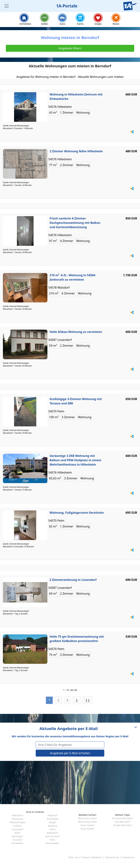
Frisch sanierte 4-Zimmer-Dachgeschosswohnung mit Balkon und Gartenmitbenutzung (75, 223)
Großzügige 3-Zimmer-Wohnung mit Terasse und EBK (76, 401)
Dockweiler (17, 843)
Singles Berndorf (122, 825)
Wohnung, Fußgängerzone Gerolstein (77, 513)
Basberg (52, 826)
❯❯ (87, 700)
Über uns (73, 857)
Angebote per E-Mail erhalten (70, 753)
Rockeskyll (52, 819)
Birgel (52, 822)
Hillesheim (17, 815)
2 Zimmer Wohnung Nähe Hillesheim (76, 151)
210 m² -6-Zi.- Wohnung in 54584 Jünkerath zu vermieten (72, 277)
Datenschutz (112, 857)
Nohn (52, 829)
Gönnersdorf (53, 836)
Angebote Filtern (70, 48)
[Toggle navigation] (7, 6)
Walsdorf (52, 815)
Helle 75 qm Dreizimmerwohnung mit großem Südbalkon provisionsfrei (77, 639)
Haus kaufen (87, 829)
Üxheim (18, 826)
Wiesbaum (17, 819)
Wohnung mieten (87, 818)
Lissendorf (18, 829)
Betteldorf (53, 833)
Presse (85, 857)
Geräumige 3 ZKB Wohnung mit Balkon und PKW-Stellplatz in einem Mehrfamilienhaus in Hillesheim (75, 460)
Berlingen (17, 836)
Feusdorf (17, 840)
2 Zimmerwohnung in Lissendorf (73, 580)
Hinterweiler (52, 843)
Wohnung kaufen (87, 822)
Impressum (128, 857)
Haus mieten (87, 825)
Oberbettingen (18, 822)
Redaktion (97, 857)
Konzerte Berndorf (122, 818)
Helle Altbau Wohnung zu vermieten (76, 332)
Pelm (52, 840)
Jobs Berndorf (123, 822)
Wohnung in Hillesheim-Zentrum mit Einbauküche (76, 97)
